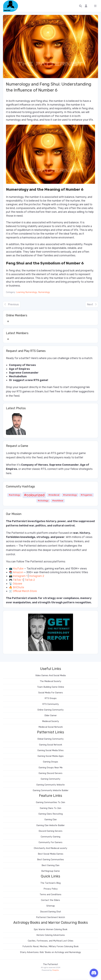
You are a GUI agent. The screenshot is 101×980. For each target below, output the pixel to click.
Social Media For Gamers (51, 693)
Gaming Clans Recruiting (51, 814)
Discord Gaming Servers (51, 831)
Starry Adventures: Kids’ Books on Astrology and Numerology (51, 952)
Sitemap (51, 906)
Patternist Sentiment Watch (51, 917)
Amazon (18, 572)
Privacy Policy (51, 889)
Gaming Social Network (51, 745)
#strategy (43, 501)
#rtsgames (86, 495)
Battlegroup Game (51, 871)
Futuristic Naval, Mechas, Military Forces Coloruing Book (51, 946)
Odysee (18, 584)
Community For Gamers (51, 842)
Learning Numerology (27, 292)
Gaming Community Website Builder (51, 790)
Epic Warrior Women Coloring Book (51, 929)
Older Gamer (51, 716)
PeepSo (56, 970)
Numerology (44, 292)
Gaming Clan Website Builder (51, 825)
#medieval (54, 495)
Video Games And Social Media (51, 676)
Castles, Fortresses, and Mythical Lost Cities (51, 941)
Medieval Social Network (51, 727)
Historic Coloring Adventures (51, 935)
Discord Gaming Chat (51, 912)
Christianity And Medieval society (51, 848)
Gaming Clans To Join (51, 808)
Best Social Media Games (51, 854)
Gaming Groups (51, 762)
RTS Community (51, 704)
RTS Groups (51, 698)
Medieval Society (51, 721)
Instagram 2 (37, 576)
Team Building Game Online (51, 687)
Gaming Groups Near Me (51, 768)
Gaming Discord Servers (51, 773)
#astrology (14, 495)
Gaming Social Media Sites (51, 750)
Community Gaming (51, 837)
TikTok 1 (18, 580)
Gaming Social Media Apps (51, 756)
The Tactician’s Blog (51, 883)
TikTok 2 (30, 580)
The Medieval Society (51, 681)
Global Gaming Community (51, 739)
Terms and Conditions (51, 895)
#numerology (70, 495)
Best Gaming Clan (51, 865)
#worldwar (58, 501)
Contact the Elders (51, 900)
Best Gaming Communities (51, 860)
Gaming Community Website (51, 785)
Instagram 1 (20, 576)
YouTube (18, 569)
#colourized (34, 495)
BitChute (18, 587)
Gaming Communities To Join (51, 802)
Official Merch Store (25, 591)
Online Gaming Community (51, 710)
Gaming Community (51, 779)
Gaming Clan (51, 820)
